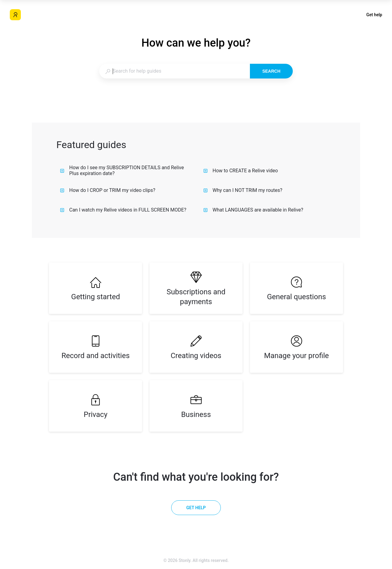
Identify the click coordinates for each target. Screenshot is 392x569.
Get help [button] (374, 15)
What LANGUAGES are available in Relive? (253, 210)
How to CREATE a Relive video (241, 171)
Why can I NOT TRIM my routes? (243, 190)
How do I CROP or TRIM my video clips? (108, 190)
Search (271, 71)
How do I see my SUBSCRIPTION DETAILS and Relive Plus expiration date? (122, 170)
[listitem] (96, 288)
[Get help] (196, 508)
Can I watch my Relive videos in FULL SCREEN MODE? (123, 210)
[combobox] (174, 71)
